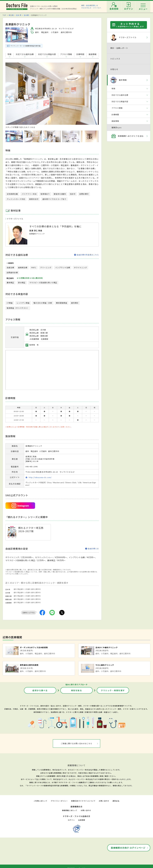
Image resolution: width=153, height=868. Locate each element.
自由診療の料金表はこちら (86, 255)
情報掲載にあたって (70, 810)
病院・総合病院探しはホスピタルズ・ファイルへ (91, 7)
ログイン (71, 820)
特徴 (9, 54)
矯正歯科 (21, 589)
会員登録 (82, 820)
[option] (52, 95)
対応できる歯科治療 (25, 54)
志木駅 (26, 15)
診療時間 (80, 54)
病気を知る (77, 690)
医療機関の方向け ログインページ (128, 848)
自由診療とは (92, 549)
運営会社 (116, 801)
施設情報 (93, 54)
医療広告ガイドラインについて (83, 801)
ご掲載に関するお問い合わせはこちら (77, 743)
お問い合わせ (104, 801)
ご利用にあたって (40, 801)
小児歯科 (28, 589)
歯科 (15, 589)
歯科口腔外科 (36, 589)
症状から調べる (40, 690)
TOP (4, 15)
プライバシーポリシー (59, 801)
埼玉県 (11, 15)
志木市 (19, 15)
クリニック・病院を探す (113, 690)
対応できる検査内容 (47, 54)
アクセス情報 (66, 54)
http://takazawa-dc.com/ (40, 477)
